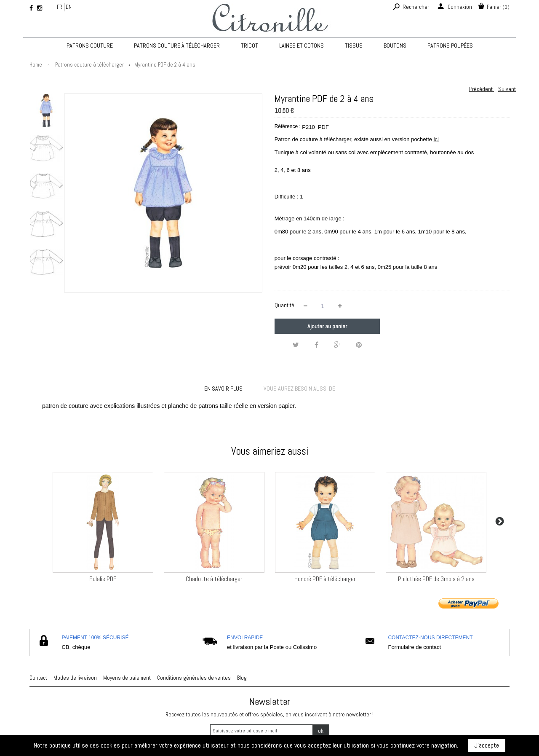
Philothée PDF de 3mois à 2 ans (436, 579)
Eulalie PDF (103, 579)
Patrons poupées (450, 46)
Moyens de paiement (127, 678)
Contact (38, 678)
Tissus (354, 46)
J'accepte (487, 745)
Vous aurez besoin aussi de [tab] (299, 389)
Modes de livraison (75, 678)
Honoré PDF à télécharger (325, 579)
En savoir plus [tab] (223, 389)
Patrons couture (90, 46)
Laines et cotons (302, 46)
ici (436, 139)
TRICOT (249, 46)
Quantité (284, 305)
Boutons (395, 46)
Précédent (482, 89)
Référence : (288, 126)
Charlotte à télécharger (214, 579)
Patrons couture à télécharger (177, 46)
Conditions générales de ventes (194, 678)
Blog (242, 678)
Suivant (507, 89)
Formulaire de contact (414, 647)
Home (36, 65)
